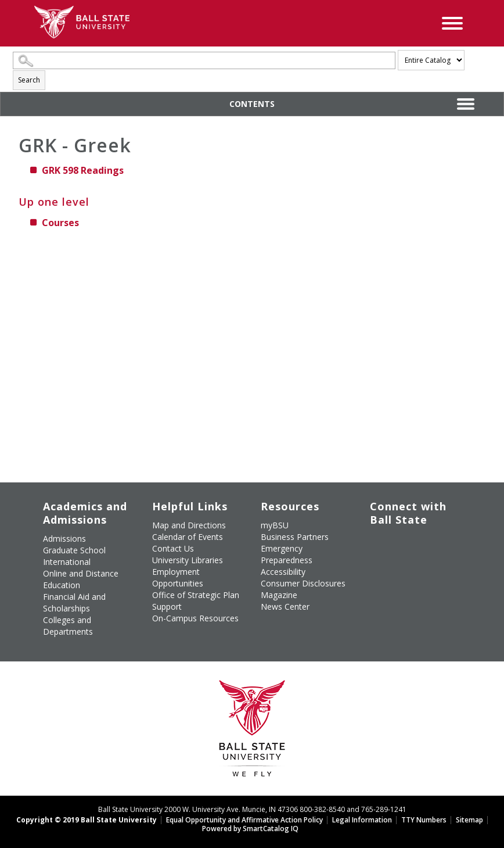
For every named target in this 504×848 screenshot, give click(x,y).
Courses (60, 223)
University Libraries (188, 560)
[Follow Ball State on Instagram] (371, 551)
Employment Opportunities (178, 577)
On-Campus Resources (195, 618)
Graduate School (74, 550)
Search (29, 80)
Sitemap (469, 820)
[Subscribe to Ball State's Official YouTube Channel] (424, 537)
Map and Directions (189, 525)
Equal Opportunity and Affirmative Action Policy (244, 820)
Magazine (279, 595)
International (67, 562)
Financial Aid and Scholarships (74, 602)
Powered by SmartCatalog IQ (250, 829)
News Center (285, 607)
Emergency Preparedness (287, 554)
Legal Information (362, 820)
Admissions (64, 539)
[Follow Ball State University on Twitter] (398, 537)
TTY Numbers (424, 820)
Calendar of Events (188, 537)
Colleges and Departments (68, 626)
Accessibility (283, 572)
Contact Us (173, 548)
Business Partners (295, 537)
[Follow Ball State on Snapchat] (398, 565)
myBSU (275, 525)
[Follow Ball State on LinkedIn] (371, 565)
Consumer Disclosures (303, 583)
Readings (83, 170)
